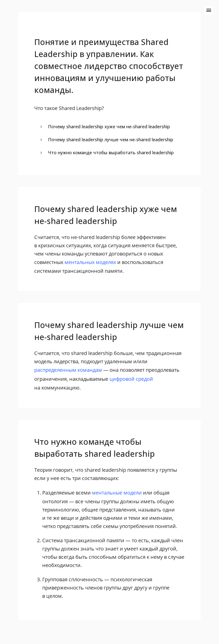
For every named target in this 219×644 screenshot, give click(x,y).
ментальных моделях (90, 262)
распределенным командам (68, 370)
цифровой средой (131, 379)
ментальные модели (117, 493)
